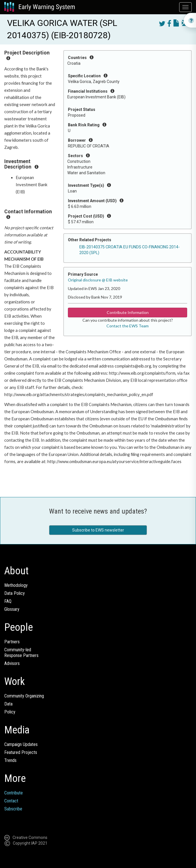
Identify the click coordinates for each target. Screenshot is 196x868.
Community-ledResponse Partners (21, 653)
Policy (10, 712)
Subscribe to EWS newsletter (98, 530)
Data (8, 704)
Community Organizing (24, 696)
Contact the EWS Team (128, 326)
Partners (12, 642)
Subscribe (13, 809)
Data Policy (15, 593)
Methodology (16, 585)
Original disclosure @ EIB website (98, 280)
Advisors (12, 663)
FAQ (8, 601)
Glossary (12, 609)
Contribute (14, 793)
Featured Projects (21, 752)
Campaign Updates (21, 744)
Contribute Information (128, 312)
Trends (10, 760)
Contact (11, 801)
